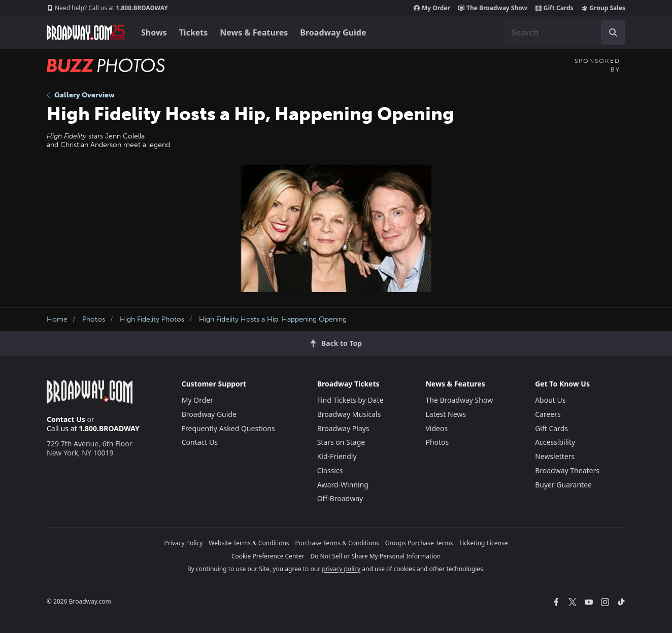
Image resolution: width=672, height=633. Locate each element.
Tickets (194, 32)
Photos (94, 319)
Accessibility (555, 442)
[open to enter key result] (613, 32)
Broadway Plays (343, 428)
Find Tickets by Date (350, 400)
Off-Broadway (340, 498)
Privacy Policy (184, 543)
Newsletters (555, 456)
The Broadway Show (493, 8)
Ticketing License (484, 543)
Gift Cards (555, 8)
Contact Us (66, 419)
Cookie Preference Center (268, 556)
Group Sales (603, 8)
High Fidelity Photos (152, 319)
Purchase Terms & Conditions (337, 543)
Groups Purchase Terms (419, 543)
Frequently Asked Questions (228, 428)
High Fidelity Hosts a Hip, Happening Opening (273, 319)
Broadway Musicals (349, 414)
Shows (154, 32)
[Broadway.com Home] (86, 32)
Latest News (446, 414)
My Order (432, 8)
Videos (436, 428)
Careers (548, 414)
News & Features (254, 32)
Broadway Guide (333, 32)
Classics (330, 470)
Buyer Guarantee (563, 485)
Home (57, 319)
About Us (550, 400)
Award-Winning (343, 485)
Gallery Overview (81, 95)
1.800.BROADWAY (107, 8)
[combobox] (564, 32)
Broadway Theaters (567, 470)
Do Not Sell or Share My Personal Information (375, 556)
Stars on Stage (341, 442)
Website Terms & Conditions (249, 543)
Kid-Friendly (337, 456)
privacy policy (341, 569)
